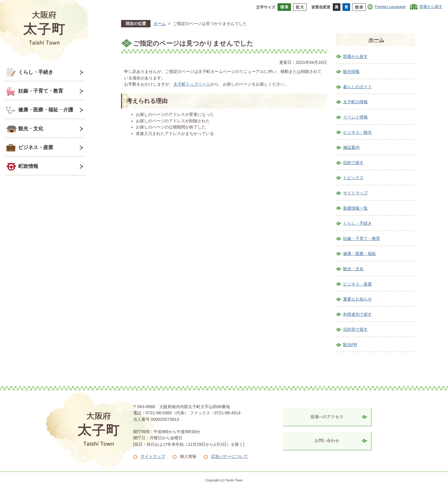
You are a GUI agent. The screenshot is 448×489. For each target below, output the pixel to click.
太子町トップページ (192, 84)
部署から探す (431, 7)
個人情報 (188, 456)
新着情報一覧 (355, 208)
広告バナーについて (230, 456)
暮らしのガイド (357, 87)
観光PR (350, 345)
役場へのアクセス (327, 417)
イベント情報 (355, 117)
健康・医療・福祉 (360, 253)
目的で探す (353, 163)
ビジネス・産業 (36, 147)
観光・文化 (31, 128)
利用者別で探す (357, 314)
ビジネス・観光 (357, 132)
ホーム (160, 24)
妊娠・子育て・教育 (41, 91)
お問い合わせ (327, 440)
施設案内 (351, 147)
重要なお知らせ (357, 299)
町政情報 (28, 166)
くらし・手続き (36, 72)
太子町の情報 (355, 102)
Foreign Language (390, 7)
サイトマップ (355, 193)
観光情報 (351, 71)
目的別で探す (355, 329)
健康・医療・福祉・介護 (46, 110)
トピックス (353, 178)
